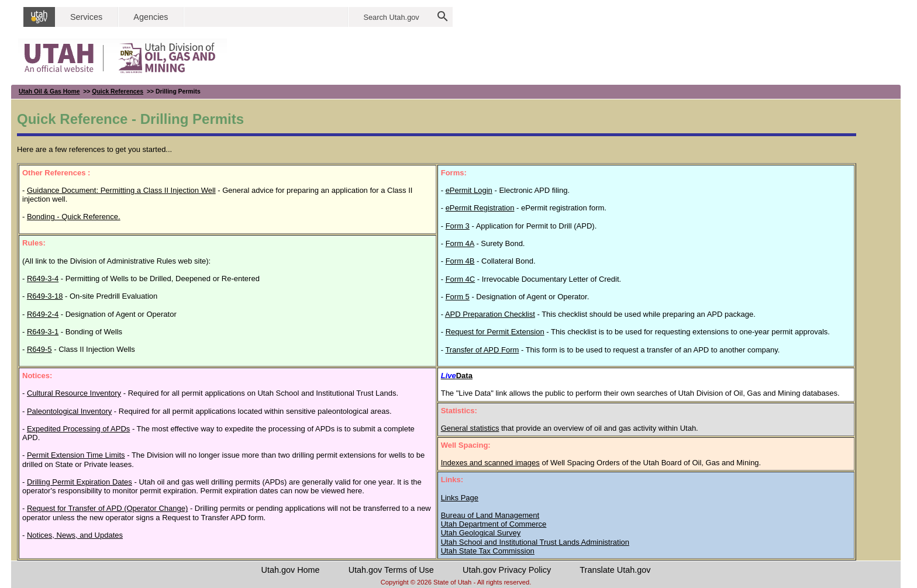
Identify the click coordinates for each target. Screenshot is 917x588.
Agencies (151, 17)
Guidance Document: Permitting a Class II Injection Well (121, 190)
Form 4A (460, 243)
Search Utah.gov (391, 17)
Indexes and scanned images (490, 463)
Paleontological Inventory (69, 411)
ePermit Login (469, 190)
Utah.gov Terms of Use (391, 570)
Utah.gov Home (291, 570)
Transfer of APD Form (482, 350)
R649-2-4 (43, 314)
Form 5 (458, 297)
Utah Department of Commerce (494, 524)
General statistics (470, 428)
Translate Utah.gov (615, 570)
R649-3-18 (45, 296)
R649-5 (39, 349)
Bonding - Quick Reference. (74, 217)
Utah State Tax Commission (488, 551)
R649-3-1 (43, 332)
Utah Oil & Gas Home (49, 91)
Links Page (460, 498)
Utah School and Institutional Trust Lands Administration (535, 542)
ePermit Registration (480, 208)
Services (86, 17)
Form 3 (458, 226)
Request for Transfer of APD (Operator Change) (107, 508)
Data (457, 376)
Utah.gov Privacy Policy (507, 570)
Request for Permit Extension (495, 332)
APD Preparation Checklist (490, 314)
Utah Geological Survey (481, 533)
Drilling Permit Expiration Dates (80, 482)
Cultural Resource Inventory (74, 393)
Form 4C (461, 279)
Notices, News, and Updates (75, 535)
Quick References (118, 91)
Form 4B (460, 261)
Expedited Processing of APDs (78, 429)
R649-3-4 (43, 279)
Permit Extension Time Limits (76, 455)
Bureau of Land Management (490, 515)
